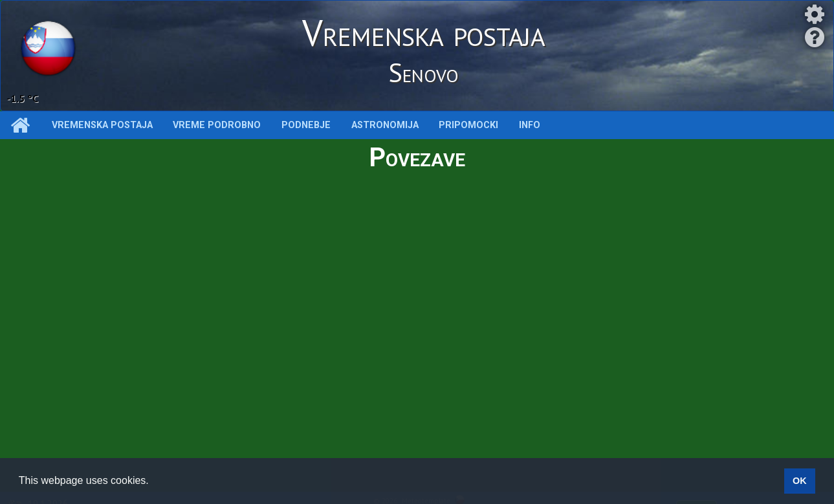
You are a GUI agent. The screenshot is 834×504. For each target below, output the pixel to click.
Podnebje (306, 125)
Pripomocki (468, 125)
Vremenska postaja (102, 125)
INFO (530, 125)
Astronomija (385, 125)
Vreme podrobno (217, 125)
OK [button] (800, 481)
